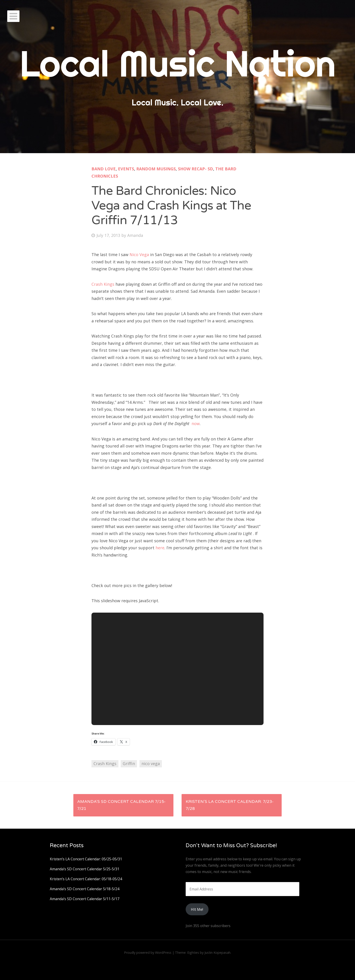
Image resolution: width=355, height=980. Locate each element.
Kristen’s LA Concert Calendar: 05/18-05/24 (86, 879)
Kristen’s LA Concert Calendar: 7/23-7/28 (230, 805)
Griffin (129, 764)
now (196, 423)
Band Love (104, 169)
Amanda (135, 235)
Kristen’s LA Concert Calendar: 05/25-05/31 (86, 859)
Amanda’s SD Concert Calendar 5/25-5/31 (85, 869)
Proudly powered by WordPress (148, 953)
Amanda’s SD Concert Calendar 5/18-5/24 (85, 889)
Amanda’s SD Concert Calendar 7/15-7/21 (121, 805)
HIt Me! (197, 909)
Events (126, 169)
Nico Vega (139, 255)
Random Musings (156, 169)
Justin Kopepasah (217, 953)
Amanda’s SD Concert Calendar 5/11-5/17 (85, 899)
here (160, 548)
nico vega (151, 764)
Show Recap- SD (195, 169)
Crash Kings (103, 284)
